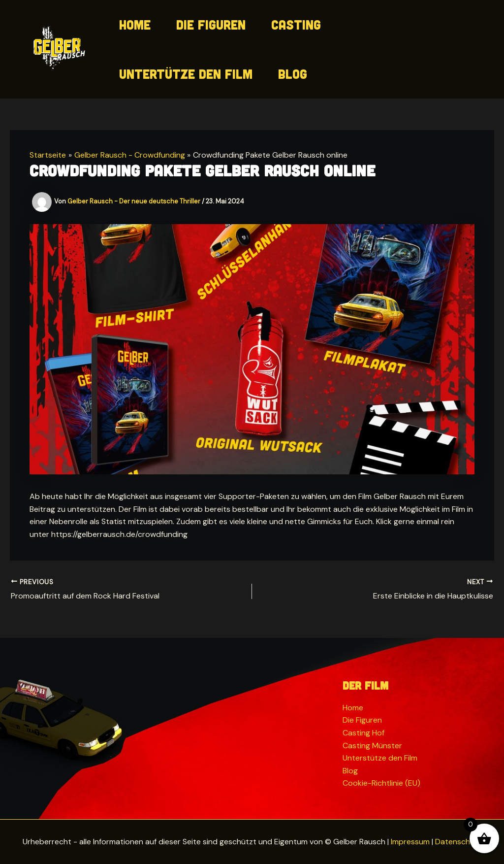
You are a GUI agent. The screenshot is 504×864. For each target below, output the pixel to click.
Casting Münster (372, 746)
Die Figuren (211, 24)
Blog (293, 74)
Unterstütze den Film (380, 758)
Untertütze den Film (186, 74)
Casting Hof (363, 733)
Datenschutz (458, 842)
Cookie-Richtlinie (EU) (381, 783)
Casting (296, 24)
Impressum (410, 842)
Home (135, 24)
